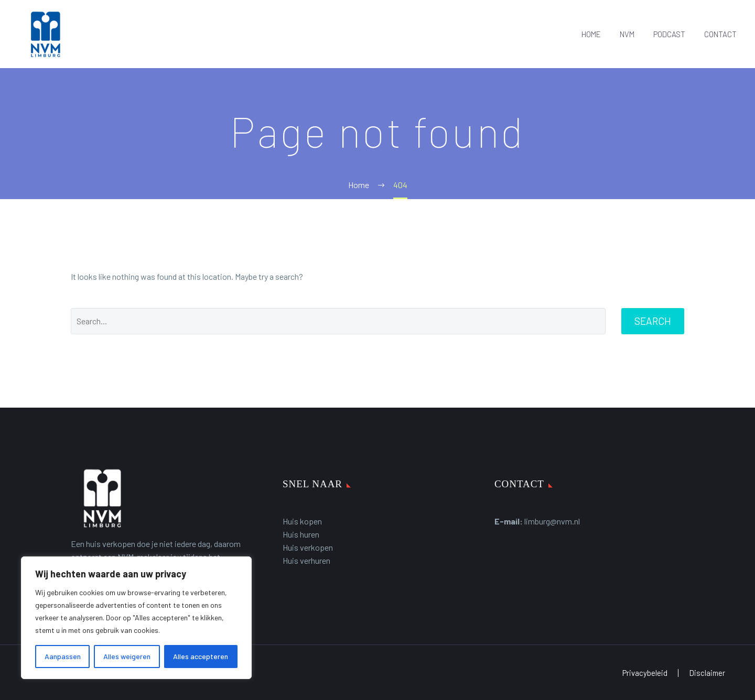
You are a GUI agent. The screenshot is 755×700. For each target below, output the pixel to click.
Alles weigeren (127, 656)
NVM (627, 34)
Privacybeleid (645, 673)
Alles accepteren (201, 656)
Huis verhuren (306, 560)
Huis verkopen (308, 547)
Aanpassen (63, 656)
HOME (591, 34)
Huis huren (301, 534)
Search (653, 321)
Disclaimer (707, 673)
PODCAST (669, 34)
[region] (136, 618)
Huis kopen (302, 521)
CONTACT (720, 34)
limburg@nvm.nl (552, 521)
